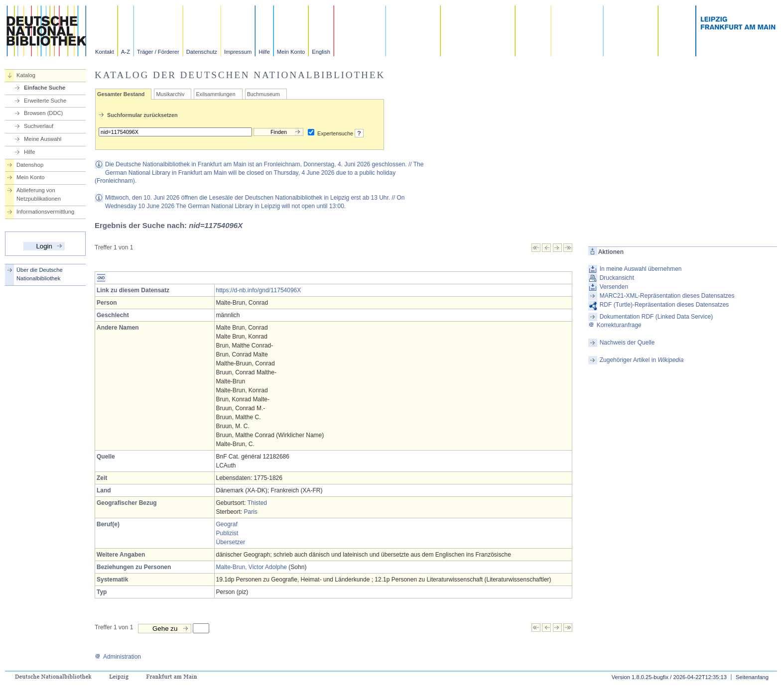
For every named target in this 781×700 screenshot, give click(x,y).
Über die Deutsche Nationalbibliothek (40, 274)
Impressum (238, 52)
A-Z (126, 52)
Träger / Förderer (158, 52)
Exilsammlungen (215, 94)
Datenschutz (202, 52)
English (321, 52)
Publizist (227, 533)
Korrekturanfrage (615, 325)
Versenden (614, 287)
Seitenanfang (752, 677)
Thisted (257, 503)
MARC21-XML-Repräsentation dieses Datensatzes (667, 296)
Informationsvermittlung (45, 212)
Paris (251, 512)
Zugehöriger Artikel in (642, 360)
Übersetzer (231, 542)
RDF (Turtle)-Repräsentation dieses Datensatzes (664, 305)
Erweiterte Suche (45, 101)
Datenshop (30, 165)
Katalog (26, 75)
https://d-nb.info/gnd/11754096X (259, 290)
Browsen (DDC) (43, 113)
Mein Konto (291, 52)
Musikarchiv (170, 94)
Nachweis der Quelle (627, 343)
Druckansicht (617, 278)
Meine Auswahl (43, 139)
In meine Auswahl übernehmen (641, 269)
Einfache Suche (45, 88)
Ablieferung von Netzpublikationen (39, 194)
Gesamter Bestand (121, 94)
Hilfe (264, 52)
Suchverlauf (39, 126)
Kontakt (105, 52)
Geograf (227, 524)
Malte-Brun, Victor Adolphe (252, 567)
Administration (118, 657)
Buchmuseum (263, 94)
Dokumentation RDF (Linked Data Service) (656, 317)
